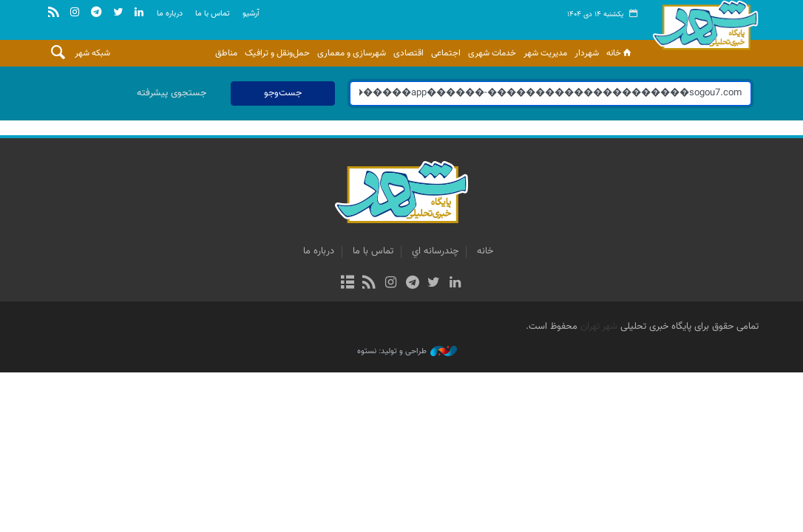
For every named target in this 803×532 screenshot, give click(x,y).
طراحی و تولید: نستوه (407, 352)
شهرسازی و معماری (352, 53)
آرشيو (251, 14)
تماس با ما (213, 14)
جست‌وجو (283, 93)
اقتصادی (409, 53)
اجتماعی (446, 53)
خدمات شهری (492, 53)
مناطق (226, 53)
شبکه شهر (92, 53)
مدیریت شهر (545, 53)
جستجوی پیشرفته (172, 93)
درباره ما (170, 14)
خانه (620, 53)
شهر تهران (599, 327)
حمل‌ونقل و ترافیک (277, 53)
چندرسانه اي (435, 251)
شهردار (587, 53)
